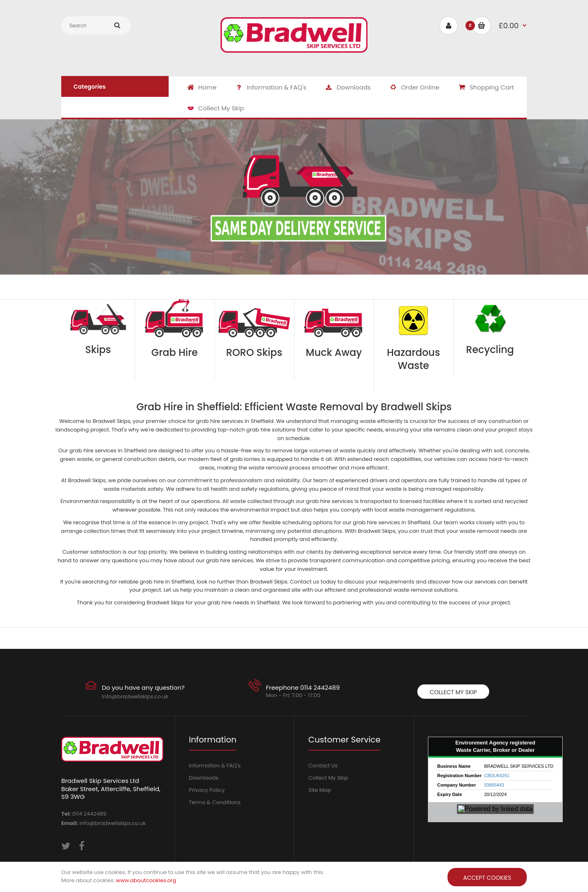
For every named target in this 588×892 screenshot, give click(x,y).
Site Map (320, 790)
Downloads (204, 778)
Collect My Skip (453, 692)
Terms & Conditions (215, 802)
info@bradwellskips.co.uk (135, 696)
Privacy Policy (207, 790)
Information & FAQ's (215, 766)
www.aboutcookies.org (146, 880)
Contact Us (323, 766)
